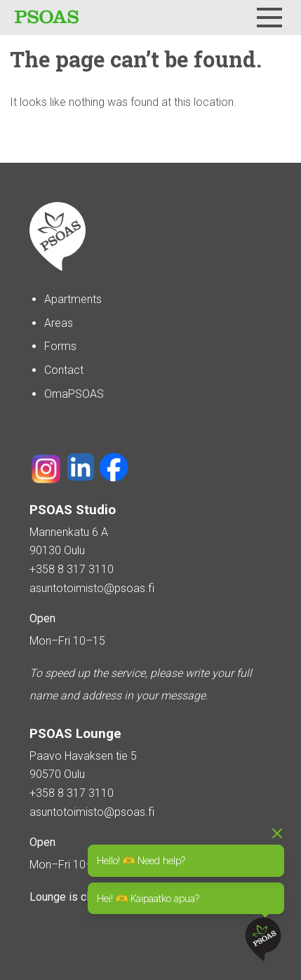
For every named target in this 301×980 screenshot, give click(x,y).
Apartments (73, 299)
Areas (59, 323)
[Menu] (269, 18)
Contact (64, 370)
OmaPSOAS (74, 394)
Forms (60, 346)
